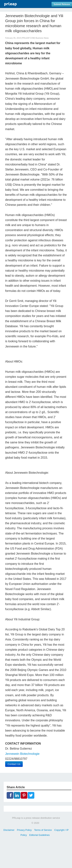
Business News (42, 38)
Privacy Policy (24, 830)
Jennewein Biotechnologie (22, 754)
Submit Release (62, 4)
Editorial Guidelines (40, 835)
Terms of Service (43, 830)
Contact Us (14, 764)
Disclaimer (9, 830)
